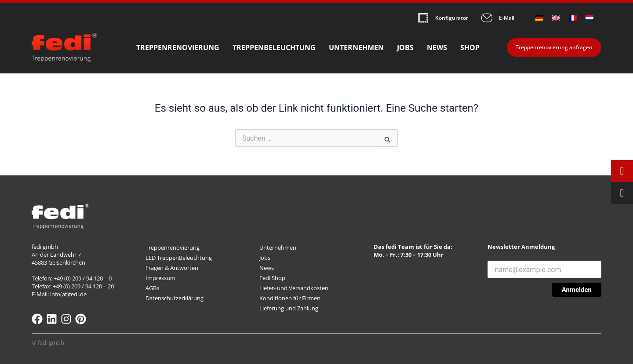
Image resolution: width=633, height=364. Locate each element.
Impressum (160, 278)
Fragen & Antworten (172, 268)
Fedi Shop (272, 278)
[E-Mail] (487, 18)
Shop (470, 47)
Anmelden (577, 290)
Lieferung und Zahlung (289, 308)
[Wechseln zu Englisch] (556, 18)
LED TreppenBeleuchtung (179, 258)
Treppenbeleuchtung (274, 47)
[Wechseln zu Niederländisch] (589, 18)
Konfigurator (452, 18)
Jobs (405, 47)
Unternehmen (356, 47)
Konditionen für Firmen (290, 298)
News (437, 47)
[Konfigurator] (423, 18)
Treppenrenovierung (178, 47)
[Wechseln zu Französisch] (573, 18)
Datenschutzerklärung (175, 298)
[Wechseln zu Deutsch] (539, 18)
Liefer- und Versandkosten (294, 288)
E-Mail (507, 18)
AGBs (152, 288)
